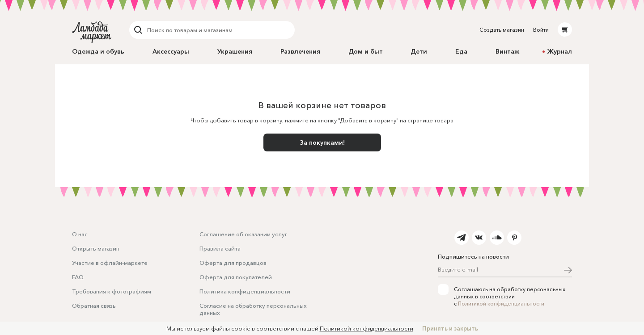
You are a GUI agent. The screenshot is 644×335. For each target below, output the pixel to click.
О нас (80, 234)
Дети (419, 51)
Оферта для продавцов (233, 263)
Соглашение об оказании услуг (243, 234)
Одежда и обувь (98, 51)
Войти (541, 30)
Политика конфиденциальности (245, 291)
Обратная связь (94, 306)
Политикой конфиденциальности (501, 304)
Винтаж (507, 51)
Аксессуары (171, 51)
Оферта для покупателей (236, 277)
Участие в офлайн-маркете (110, 263)
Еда (461, 51)
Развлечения (300, 51)
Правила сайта (220, 248)
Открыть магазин (96, 248)
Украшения (235, 51)
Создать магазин (502, 30)
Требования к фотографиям (112, 291)
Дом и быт (366, 51)
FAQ (78, 277)
